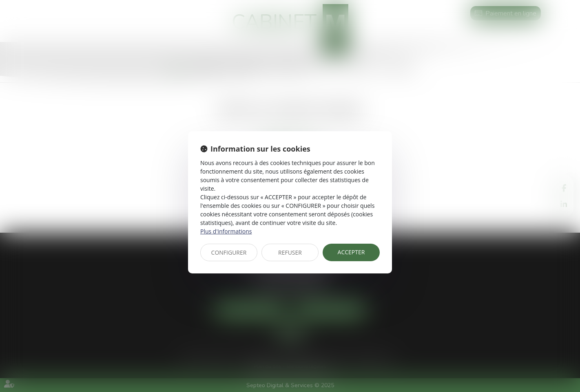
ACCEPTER (351, 252)
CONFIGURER (229, 252)
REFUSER (290, 252)
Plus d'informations (226, 231)
